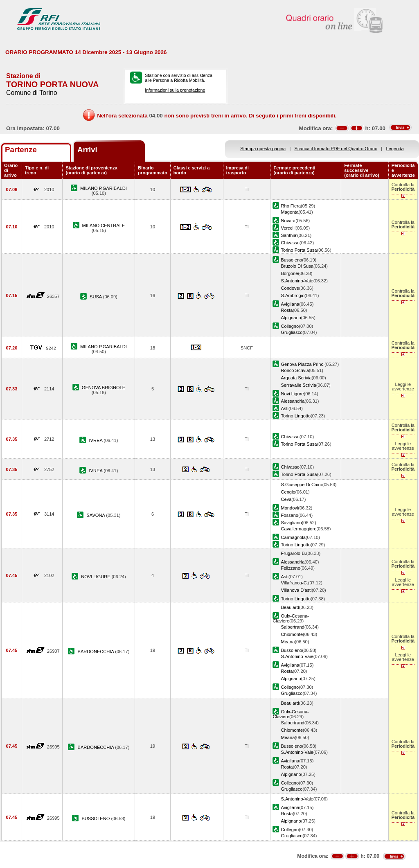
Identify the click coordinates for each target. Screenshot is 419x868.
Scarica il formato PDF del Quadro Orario (336, 149)
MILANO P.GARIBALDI (104, 188)
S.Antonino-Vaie (297, 281)
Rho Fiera (291, 206)
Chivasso (290, 243)
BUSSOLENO (96, 818)
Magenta (289, 212)
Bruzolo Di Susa (297, 266)
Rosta (287, 310)
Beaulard (290, 607)
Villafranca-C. (294, 583)
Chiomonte (292, 634)
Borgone (289, 273)
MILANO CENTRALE (104, 225)
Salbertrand (292, 627)
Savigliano (291, 523)
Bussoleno (291, 260)
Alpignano (291, 318)
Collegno (290, 326)
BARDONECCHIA (97, 652)
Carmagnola (293, 537)
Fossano (289, 515)
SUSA (96, 297)
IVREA (97, 440)
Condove (290, 288)
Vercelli (288, 228)
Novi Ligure (292, 394)
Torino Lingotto (296, 416)
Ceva (286, 499)
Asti (284, 408)
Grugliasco (292, 332)
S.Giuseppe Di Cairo (301, 485)
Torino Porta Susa (299, 250)
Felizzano (290, 568)
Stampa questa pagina (263, 149)
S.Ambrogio (293, 295)
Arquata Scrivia (296, 378)
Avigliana (290, 304)
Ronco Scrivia (295, 370)
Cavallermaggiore (298, 529)
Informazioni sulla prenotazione (175, 90)
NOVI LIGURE (96, 577)
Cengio (288, 492)
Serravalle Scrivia (298, 385)
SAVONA (96, 515)
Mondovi (289, 508)
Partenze (21, 150)
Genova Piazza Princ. (303, 364)
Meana (288, 642)
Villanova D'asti (296, 590)
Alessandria (293, 401)
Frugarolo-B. (293, 553)
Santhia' (289, 235)
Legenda (395, 149)
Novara (288, 221)
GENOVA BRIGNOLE (104, 388)
